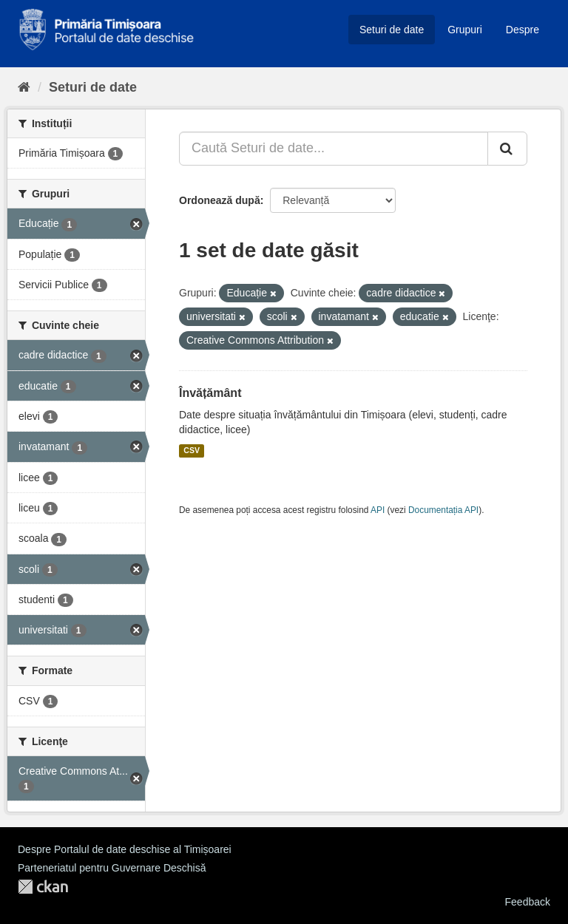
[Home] (24, 87)
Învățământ (210, 393)
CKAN (43, 887)
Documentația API (443, 510)
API (378, 510)
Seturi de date (392, 30)
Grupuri (465, 30)
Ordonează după (220, 200)
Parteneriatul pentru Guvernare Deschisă (112, 868)
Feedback (528, 902)
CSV (192, 451)
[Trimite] (507, 149)
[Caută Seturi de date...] (334, 149)
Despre (523, 30)
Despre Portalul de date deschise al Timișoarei (125, 849)
